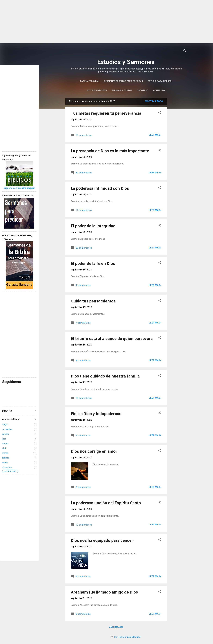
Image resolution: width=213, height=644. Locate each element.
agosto (6, 434)
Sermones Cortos (122, 90)
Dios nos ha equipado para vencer (102, 540)
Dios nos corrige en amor (94, 451)
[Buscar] (185, 51)
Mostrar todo (154, 101)
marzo (5, 444)
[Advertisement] (106, 22)
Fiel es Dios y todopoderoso (96, 414)
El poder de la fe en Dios (93, 263)
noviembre (7, 429)
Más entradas (116, 627)
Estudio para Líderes (160, 81)
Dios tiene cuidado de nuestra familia (105, 376)
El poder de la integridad (93, 226)
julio (4, 439)
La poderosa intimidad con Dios (100, 188)
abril (4, 448)
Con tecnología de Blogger (126, 637)
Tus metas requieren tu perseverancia (106, 113)
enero (5, 463)
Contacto (159, 90)
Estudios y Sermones (126, 62)
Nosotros (143, 90)
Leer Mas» (155, 135)
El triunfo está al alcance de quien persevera (112, 338)
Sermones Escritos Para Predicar (123, 81)
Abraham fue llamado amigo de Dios (104, 592)
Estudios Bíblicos (97, 90)
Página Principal (90, 81)
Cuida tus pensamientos (93, 301)
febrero (6, 458)
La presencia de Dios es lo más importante (110, 151)
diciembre (7, 467)
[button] (160, 113)
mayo (5, 425)
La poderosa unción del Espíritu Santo (106, 503)
